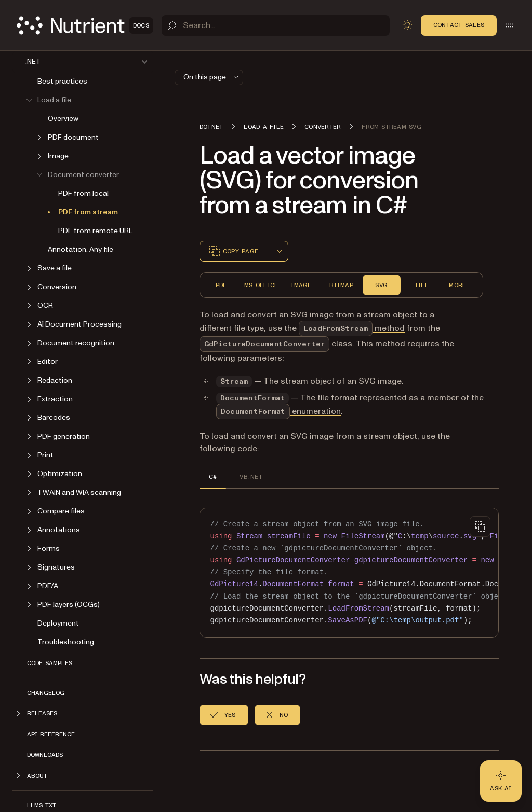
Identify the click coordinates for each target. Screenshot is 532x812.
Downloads (45, 755)
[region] (349, 573)
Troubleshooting (66, 642)
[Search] (276, 25)
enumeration (278, 411)
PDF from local (83, 193)
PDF (221, 285)
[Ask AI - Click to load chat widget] (501, 781)
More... (462, 285)
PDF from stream (88, 212)
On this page (212, 77)
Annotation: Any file (81, 249)
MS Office (261, 285)
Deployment (58, 623)
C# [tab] (213, 477)
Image (301, 285)
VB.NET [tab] (251, 477)
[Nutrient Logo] (85, 25)
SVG (381, 285)
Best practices (62, 81)
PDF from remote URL (95, 231)
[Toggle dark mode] (407, 25)
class (276, 344)
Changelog (46, 693)
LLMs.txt (42, 805)
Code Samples (50, 663)
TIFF (422, 285)
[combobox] (280, 251)
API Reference (51, 734)
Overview (63, 119)
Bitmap (341, 285)
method (352, 328)
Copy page (233, 251)
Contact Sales (459, 25)
